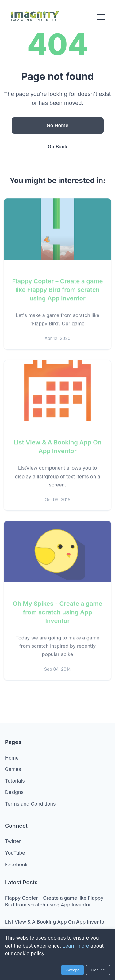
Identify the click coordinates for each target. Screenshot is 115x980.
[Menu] (101, 17)
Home (12, 758)
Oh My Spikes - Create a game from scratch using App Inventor (58, 613)
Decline (98, 970)
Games (13, 769)
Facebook (16, 864)
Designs (14, 792)
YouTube (15, 853)
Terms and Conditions (30, 804)
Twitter (13, 841)
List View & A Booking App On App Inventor (56, 922)
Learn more (76, 946)
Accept (73, 970)
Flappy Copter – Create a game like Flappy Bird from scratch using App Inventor (58, 291)
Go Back (58, 147)
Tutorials (15, 781)
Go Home (57, 125)
